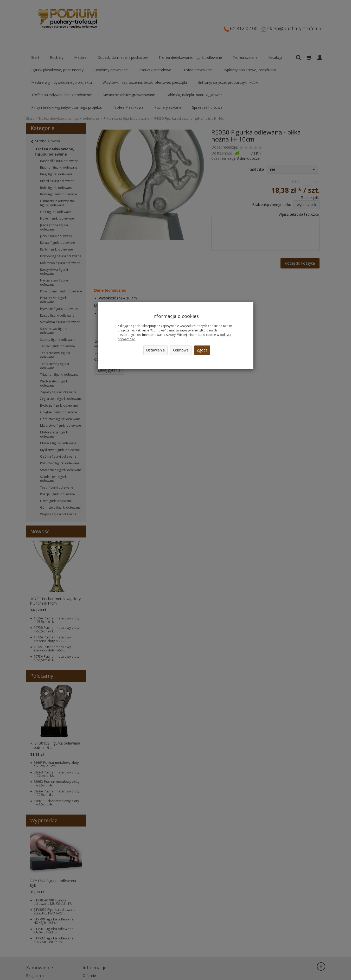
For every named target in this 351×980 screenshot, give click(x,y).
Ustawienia (155, 350)
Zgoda (202, 350)
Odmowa (181, 350)
